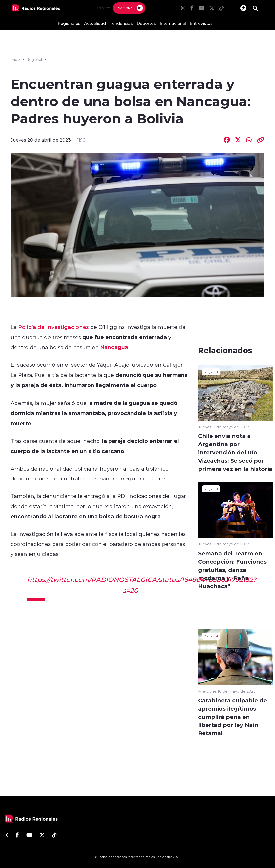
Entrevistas (201, 23)
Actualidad (95, 23)
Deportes (146, 23)
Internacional (173, 23)
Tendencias (121, 23)
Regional (34, 60)
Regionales (69, 23)
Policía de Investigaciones (53, 327)
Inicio (15, 60)
